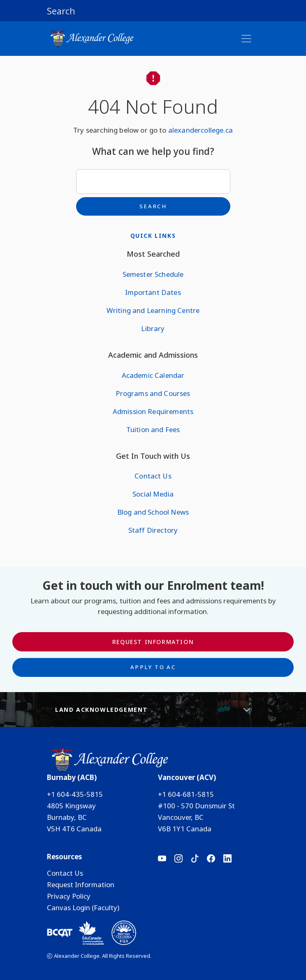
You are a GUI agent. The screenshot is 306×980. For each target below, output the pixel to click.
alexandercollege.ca (201, 130)
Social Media (153, 494)
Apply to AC (153, 667)
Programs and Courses (153, 393)
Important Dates (153, 292)
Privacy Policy (69, 896)
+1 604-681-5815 (186, 794)
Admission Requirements (153, 411)
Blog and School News (153, 512)
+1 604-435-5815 (75, 794)
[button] (153, 11)
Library (153, 328)
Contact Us (153, 476)
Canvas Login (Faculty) (83, 908)
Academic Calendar (153, 375)
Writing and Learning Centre (153, 310)
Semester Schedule (153, 274)
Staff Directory (153, 530)
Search (153, 206)
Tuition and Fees (153, 429)
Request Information (153, 642)
